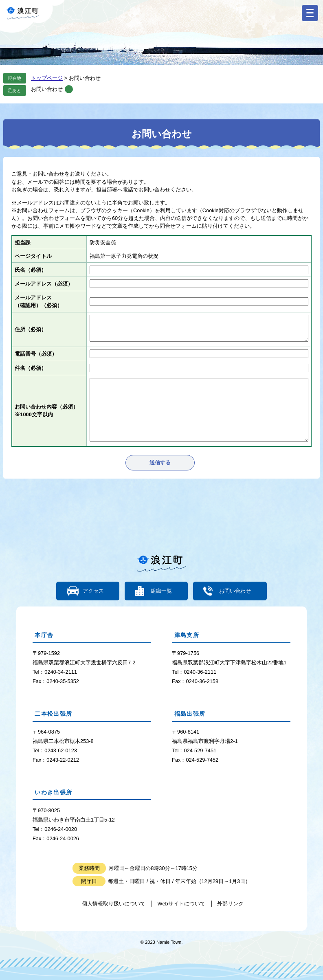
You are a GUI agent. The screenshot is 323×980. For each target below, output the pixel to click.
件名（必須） (31, 368)
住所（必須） (31, 329)
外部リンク (230, 904)
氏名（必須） (31, 270)
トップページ (47, 78)
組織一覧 (161, 591)
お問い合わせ (47, 89)
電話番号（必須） (36, 354)
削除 (69, 89)
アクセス (93, 591)
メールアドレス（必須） (44, 284)
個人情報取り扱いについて (114, 904)
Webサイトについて (181, 904)
